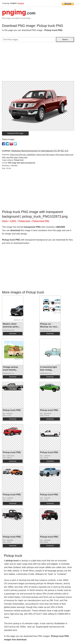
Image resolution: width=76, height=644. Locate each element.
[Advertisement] (38, 63)
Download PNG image (15, 133)
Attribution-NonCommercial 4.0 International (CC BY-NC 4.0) (40, 151)
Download (13, 334)
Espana (21, 3)
